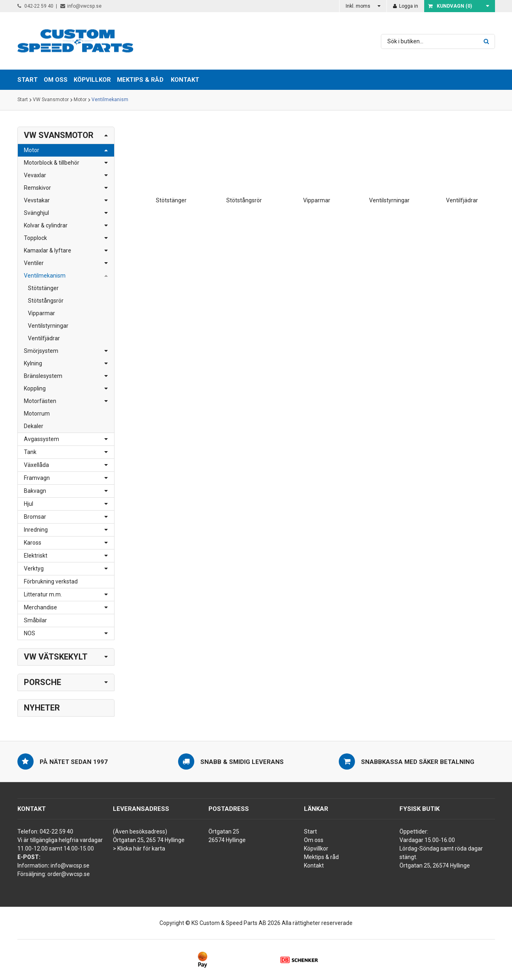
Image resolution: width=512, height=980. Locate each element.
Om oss (314, 840)
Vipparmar (41, 313)
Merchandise (40, 607)
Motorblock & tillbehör (52, 163)
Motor (80, 100)
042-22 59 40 (35, 6)
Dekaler (34, 426)
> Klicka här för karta (139, 848)
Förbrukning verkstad (51, 581)
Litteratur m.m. (43, 594)
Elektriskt (36, 556)
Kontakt (185, 80)
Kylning (33, 363)
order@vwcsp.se (69, 874)
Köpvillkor (316, 848)
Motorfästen (40, 401)
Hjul (29, 504)
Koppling (35, 388)
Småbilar (35, 620)
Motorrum (37, 414)
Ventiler (34, 263)
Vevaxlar (35, 175)
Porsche (42, 682)
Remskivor (37, 188)
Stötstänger (43, 288)
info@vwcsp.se (81, 6)
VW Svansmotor (51, 100)
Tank (30, 452)
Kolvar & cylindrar (46, 225)
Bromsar (35, 517)
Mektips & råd (321, 857)
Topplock (35, 238)
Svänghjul (36, 213)
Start (23, 100)
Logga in (406, 6)
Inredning (36, 530)
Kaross (33, 543)
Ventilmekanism (110, 100)
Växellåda (36, 465)
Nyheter (42, 708)
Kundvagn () (450, 6)
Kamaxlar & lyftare (48, 250)
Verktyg (34, 568)
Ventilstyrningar (48, 326)
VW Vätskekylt (56, 657)
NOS (30, 633)
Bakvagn (35, 491)
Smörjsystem (41, 351)
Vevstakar (37, 200)
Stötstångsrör (46, 301)
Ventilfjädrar (44, 338)
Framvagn (37, 478)
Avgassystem (41, 439)
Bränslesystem (43, 376)
